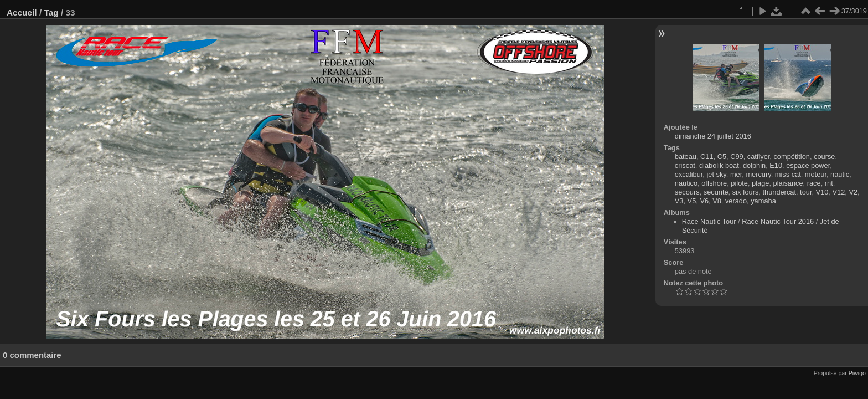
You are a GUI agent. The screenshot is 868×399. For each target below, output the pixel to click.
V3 (679, 201)
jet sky (716, 174)
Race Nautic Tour (709, 221)
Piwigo (857, 373)
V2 (853, 192)
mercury (758, 174)
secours (687, 192)
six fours (746, 192)
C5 (722, 157)
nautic (840, 174)
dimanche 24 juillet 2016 (713, 136)
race (814, 183)
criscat (685, 165)
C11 (707, 157)
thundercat (779, 192)
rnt (829, 183)
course (824, 157)
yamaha (763, 201)
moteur (816, 174)
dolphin (754, 165)
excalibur (689, 174)
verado (736, 201)
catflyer (759, 157)
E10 (776, 165)
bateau (686, 157)
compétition (791, 157)
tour (806, 192)
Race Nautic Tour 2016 (778, 221)
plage (760, 183)
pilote (739, 183)
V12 (838, 192)
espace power (808, 165)
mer (736, 174)
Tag (51, 12)
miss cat (788, 174)
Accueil (22, 12)
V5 (692, 201)
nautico (686, 183)
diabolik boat (719, 165)
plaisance (788, 183)
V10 (822, 192)
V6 (704, 201)
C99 (737, 157)
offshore (714, 183)
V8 (717, 201)
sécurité (716, 192)
